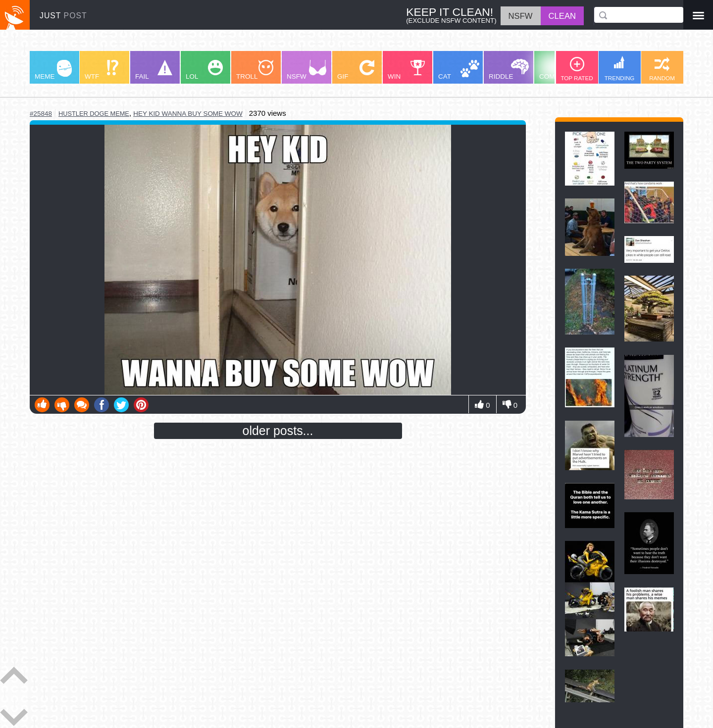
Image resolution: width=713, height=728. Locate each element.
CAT (459, 70)
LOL (204, 70)
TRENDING (620, 69)
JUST (63, 16)
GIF (356, 70)
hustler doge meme (94, 114)
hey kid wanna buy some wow (188, 114)
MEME (53, 70)
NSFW (306, 70)
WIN (407, 70)
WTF (102, 70)
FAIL (154, 70)
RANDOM (662, 69)
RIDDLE (509, 70)
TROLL (255, 70)
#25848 (41, 114)
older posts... (278, 431)
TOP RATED (577, 69)
